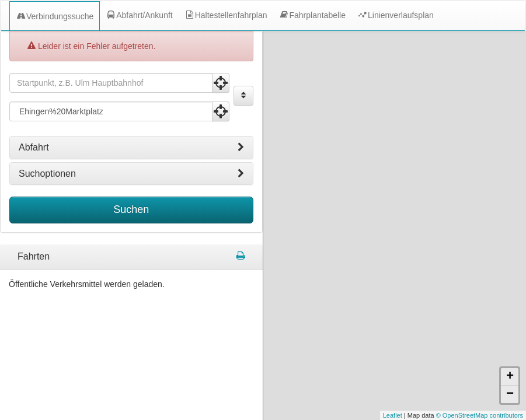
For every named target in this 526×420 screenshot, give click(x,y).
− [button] (510, 340)
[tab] (131, 148)
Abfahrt (131, 148)
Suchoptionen (131, 174)
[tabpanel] (131, 257)
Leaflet (393, 361)
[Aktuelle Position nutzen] (221, 83)
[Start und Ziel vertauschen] (243, 96)
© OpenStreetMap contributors (480, 361)
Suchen (131, 209)
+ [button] (510, 323)
